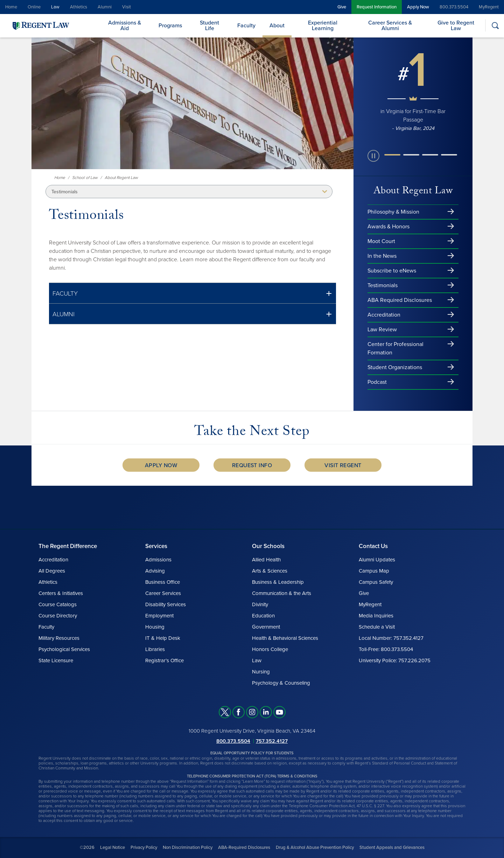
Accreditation (384, 315)
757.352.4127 (272, 741)
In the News (382, 256)
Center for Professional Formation (395, 348)
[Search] (495, 25)
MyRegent (489, 7)
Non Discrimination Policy (188, 847)
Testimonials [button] (65, 192)
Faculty (246, 26)
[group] (413, 90)
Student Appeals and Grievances (392, 847)
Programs (170, 26)
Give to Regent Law (456, 25)
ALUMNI (64, 314)
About (277, 26)
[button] (192, 293)
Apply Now (418, 7)
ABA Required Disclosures (400, 300)
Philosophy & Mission (393, 212)
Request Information (377, 7)
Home (11, 7)
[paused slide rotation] (373, 156)
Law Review (382, 330)
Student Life (209, 25)
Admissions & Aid (125, 25)
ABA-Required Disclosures (244, 847)
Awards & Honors (388, 227)
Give (342, 7)
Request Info (252, 465)
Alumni (105, 7)
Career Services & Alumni (390, 25)
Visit (127, 7)
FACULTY (65, 293)
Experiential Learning (323, 25)
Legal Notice (113, 847)
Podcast (377, 382)
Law (55, 7)
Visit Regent (343, 465)
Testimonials (383, 285)
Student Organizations (395, 367)
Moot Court (381, 241)
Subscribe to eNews (392, 271)
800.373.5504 (454, 7)
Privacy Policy (144, 847)
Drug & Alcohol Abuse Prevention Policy (315, 847)
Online (34, 7)
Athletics (79, 7)
